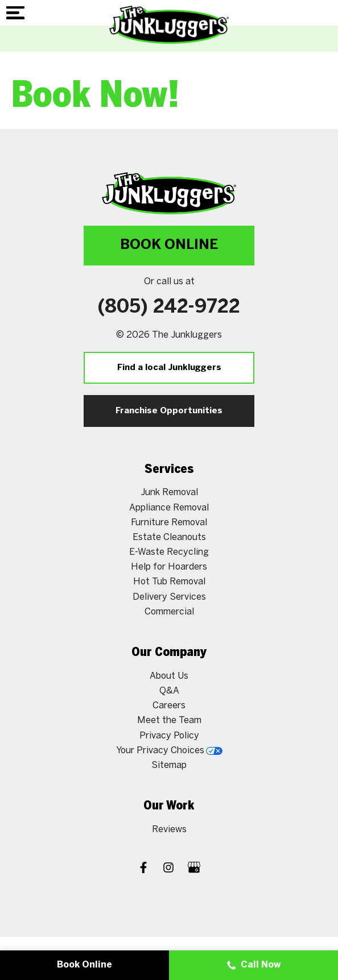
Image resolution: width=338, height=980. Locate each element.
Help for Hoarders (169, 567)
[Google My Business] (194, 869)
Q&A (169, 691)
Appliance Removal (169, 508)
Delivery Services (169, 597)
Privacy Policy (169, 736)
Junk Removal (169, 493)
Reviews (169, 830)
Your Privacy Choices (169, 751)
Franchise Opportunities (169, 411)
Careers (169, 706)
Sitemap (169, 765)
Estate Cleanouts (169, 537)
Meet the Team (169, 721)
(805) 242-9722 (169, 308)
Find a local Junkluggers (169, 368)
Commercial (169, 612)
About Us (169, 676)
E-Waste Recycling (169, 552)
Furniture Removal (169, 523)
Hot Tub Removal (169, 582)
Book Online (169, 245)
